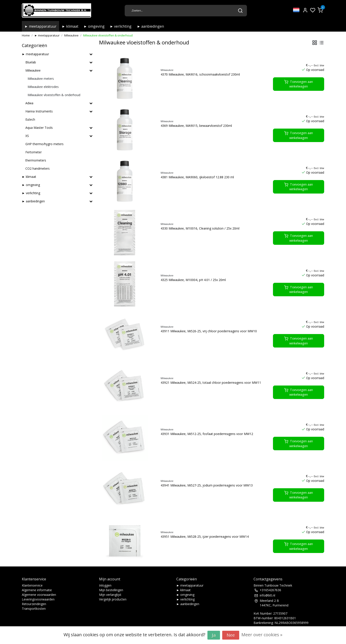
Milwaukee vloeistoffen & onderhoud (108, 35)
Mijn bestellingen (111, 590)
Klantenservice (32, 585)
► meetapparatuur (40, 26)
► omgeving (94, 26)
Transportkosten (34, 609)
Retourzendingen (34, 604)
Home (26, 35)
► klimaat (70, 26)
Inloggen (105, 585)
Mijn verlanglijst (110, 595)
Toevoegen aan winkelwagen (299, 84)
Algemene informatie (37, 590)
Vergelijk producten (113, 599)
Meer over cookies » (262, 635)
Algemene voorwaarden (39, 595)
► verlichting (121, 26)
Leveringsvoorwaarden (38, 599)
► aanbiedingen (150, 26)
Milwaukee (71, 35)
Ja (214, 635)
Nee (231, 635)
